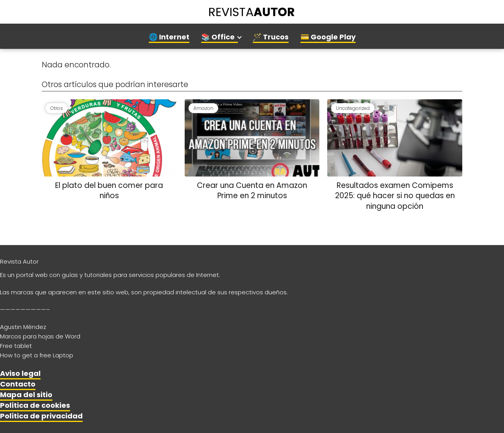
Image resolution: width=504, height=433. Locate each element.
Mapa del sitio (26, 395)
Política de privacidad (41, 416)
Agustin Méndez (23, 327)
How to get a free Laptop (37, 355)
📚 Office (218, 37)
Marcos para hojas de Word (40, 336)
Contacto (18, 384)
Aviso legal (20, 373)
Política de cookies (35, 405)
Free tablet (16, 346)
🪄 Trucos (271, 37)
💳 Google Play (328, 37)
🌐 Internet (169, 37)
